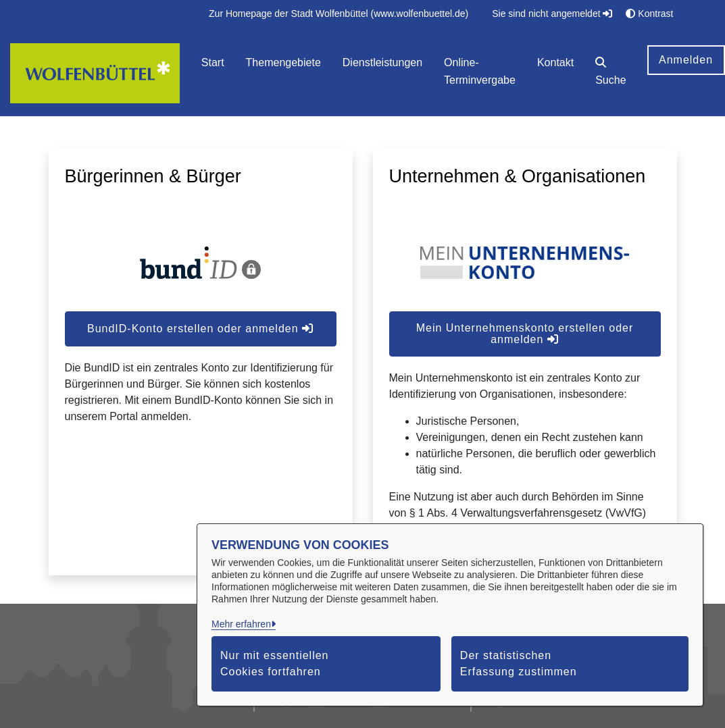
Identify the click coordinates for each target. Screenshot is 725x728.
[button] (610, 73)
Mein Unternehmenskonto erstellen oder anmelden (525, 334)
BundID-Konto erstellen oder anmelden (200, 329)
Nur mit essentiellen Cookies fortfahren (275, 664)
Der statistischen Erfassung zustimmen (519, 664)
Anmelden (686, 60)
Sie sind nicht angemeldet (552, 14)
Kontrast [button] (649, 14)
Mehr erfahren (241, 624)
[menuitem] (339, 14)
